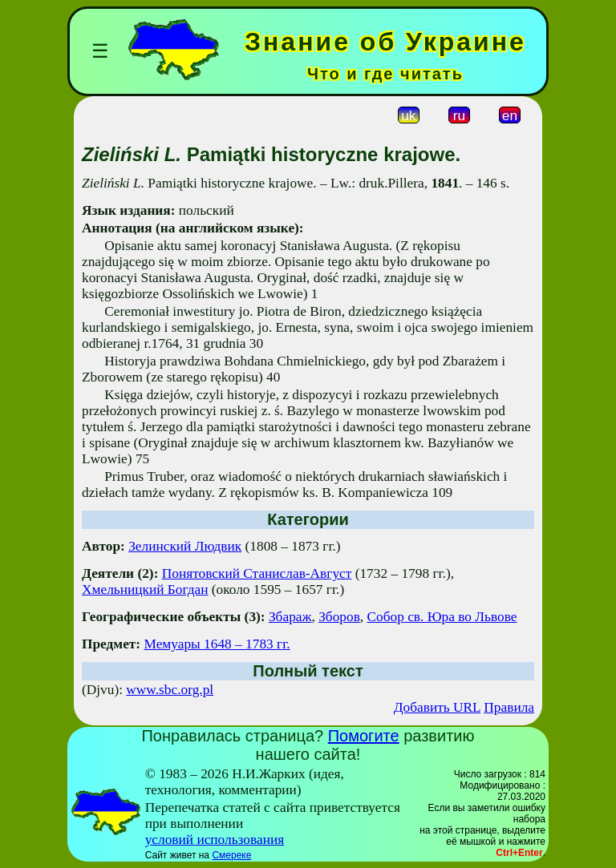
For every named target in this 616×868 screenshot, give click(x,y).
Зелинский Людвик (185, 546)
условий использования (215, 840)
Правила (509, 707)
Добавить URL (437, 707)
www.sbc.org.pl (170, 690)
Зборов (339, 617)
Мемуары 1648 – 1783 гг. (217, 644)
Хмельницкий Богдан (145, 589)
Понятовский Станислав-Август (257, 573)
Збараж (290, 617)
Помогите (364, 736)
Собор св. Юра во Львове (442, 617)
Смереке (231, 855)
